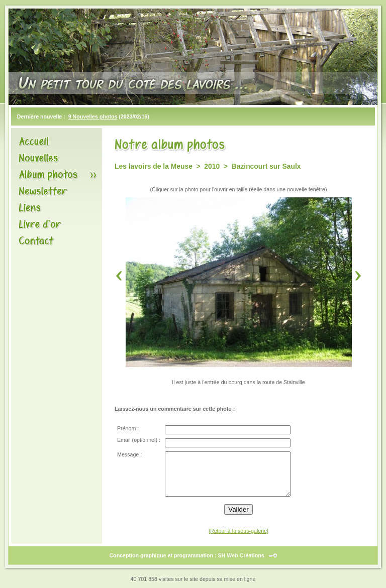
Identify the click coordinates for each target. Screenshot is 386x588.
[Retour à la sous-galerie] (238, 531)
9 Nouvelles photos (93, 116)
